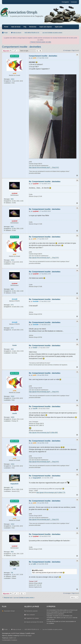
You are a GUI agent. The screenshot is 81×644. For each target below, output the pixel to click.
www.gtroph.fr (69, 618)
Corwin (15, 345)
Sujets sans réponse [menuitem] (46, 27)
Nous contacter (31, 615)
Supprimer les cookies (32, 618)
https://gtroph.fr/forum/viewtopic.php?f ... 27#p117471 (44, 167)
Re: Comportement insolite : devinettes (45, 182)
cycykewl (15, 193)
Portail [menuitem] (6, 27)
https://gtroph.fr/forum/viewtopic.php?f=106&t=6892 (43, 432)
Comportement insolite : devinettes (22, 47)
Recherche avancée (32, 611)
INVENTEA (22, 636)
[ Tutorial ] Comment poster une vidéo (40, 42)
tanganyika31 (14, 484)
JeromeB (15, 299)
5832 (12, 199)
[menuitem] (6, 640)
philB (14, 73)
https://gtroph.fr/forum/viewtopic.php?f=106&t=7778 (51, 492)
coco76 (15, 413)
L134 (15, 569)
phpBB (13, 633)
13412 (12, 79)
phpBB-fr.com (12, 638)
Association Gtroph (23, 12)
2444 (12, 349)
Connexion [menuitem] (74, 2)
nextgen (29, 636)
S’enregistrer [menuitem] (65, 2)
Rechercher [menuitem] (33, 27)
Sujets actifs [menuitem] (59, 27)
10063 (12, 417)
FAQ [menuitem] (25, 27)
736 (12, 573)
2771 (12, 305)
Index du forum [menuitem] (16, 27)
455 (12, 488)
